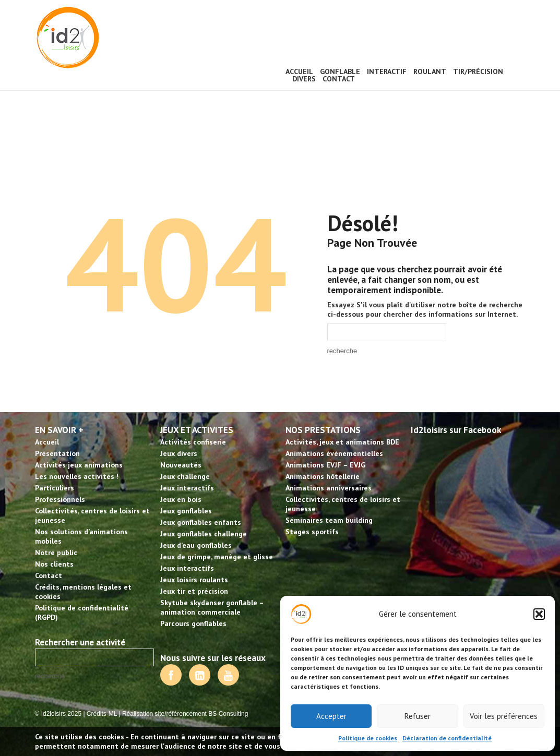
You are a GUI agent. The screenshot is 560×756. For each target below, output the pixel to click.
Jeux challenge (185, 476)
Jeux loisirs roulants (194, 580)
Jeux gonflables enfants (201, 522)
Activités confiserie (193, 442)
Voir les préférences (504, 716)
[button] (539, 614)
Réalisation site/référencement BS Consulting (185, 714)
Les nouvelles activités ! (77, 476)
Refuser (418, 716)
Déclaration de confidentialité (447, 738)
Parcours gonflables (193, 623)
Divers (304, 79)
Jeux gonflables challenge (204, 534)
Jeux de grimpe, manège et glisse (217, 557)
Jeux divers (179, 453)
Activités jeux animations (79, 465)
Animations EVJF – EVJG (325, 465)
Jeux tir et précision (194, 591)
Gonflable (340, 71)
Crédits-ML (102, 714)
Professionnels (60, 499)
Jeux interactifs (187, 488)
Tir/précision (478, 71)
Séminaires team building (329, 520)
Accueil (299, 71)
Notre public (56, 553)
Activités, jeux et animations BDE (342, 442)
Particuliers (55, 488)
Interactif (387, 71)
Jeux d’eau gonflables (196, 545)
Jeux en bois (181, 499)
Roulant (430, 71)
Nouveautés (181, 465)
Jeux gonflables (186, 511)
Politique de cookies (368, 738)
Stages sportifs (312, 532)
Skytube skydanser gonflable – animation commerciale (212, 607)
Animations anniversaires (329, 488)
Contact (339, 79)
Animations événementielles (334, 453)
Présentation (57, 453)
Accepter (331, 716)
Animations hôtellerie (323, 476)
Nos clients (54, 564)
